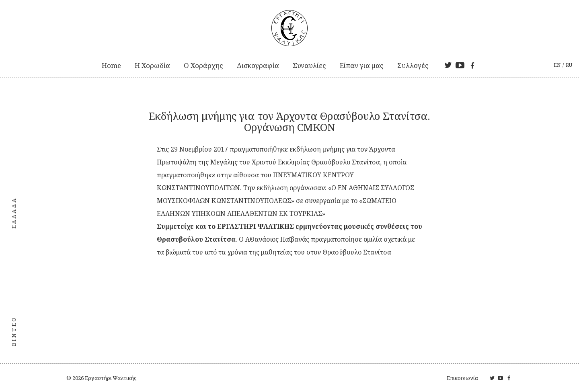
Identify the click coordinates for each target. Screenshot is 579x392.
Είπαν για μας (362, 65)
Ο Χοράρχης (203, 65)
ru (569, 65)
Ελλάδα (14, 213)
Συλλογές (413, 65)
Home (111, 65)
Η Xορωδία (152, 65)
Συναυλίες (309, 65)
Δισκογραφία (258, 65)
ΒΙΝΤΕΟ (14, 331)
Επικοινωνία (462, 378)
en (557, 65)
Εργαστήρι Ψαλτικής (111, 378)
